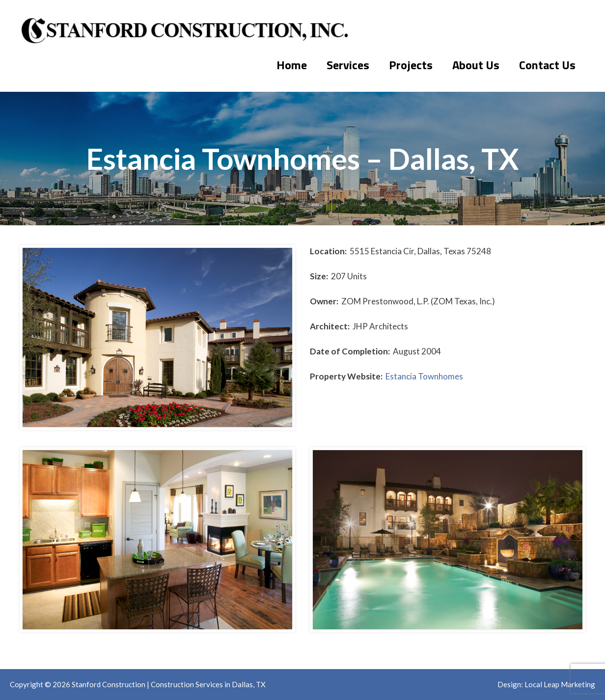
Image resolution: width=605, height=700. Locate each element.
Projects (411, 65)
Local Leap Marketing (560, 684)
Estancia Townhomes (424, 376)
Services (348, 65)
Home (292, 65)
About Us (476, 65)
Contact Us (547, 65)
